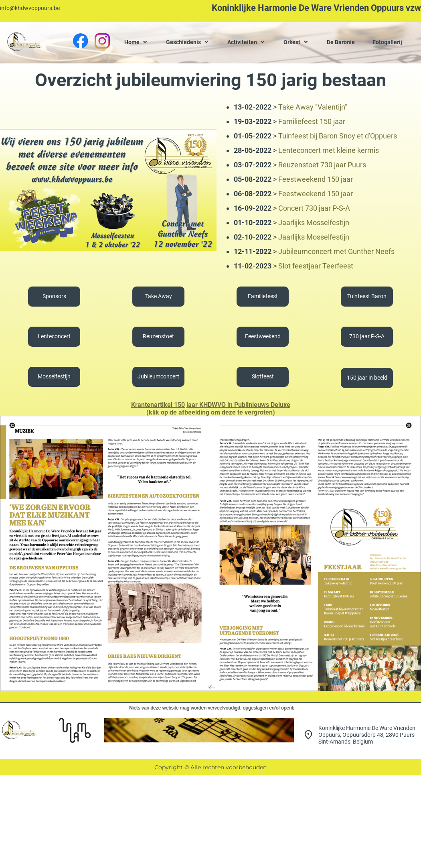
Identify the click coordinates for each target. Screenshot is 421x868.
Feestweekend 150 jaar (316, 179)
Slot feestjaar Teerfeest (316, 266)
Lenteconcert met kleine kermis (329, 150)
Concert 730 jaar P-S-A (314, 208)
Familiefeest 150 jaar (312, 121)
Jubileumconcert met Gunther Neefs (336, 251)
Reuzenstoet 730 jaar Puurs (322, 165)
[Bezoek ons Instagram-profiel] (102, 41)
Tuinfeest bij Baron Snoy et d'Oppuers (338, 136)
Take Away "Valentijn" (313, 107)
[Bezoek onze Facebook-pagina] (81, 41)
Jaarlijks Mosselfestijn (314, 223)
